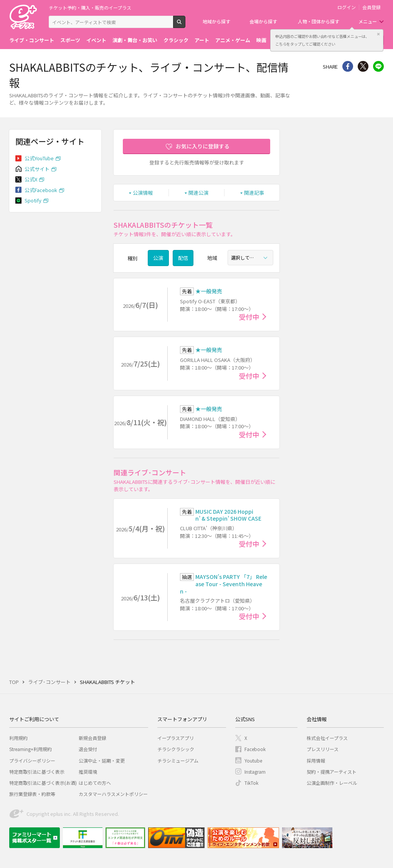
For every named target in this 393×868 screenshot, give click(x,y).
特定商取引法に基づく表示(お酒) (43, 783)
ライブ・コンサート (32, 40)
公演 (158, 258)
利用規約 (18, 738)
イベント (96, 40)
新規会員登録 (92, 738)
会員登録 (372, 7)
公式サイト (37, 169)
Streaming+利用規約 (31, 749)
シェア (348, 66)
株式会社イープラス (327, 738)
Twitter (363, 66)
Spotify (33, 200)
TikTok (251, 783)
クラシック (176, 40)
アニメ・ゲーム (233, 40)
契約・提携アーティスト (332, 772)
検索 (185, 25)
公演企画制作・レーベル (332, 783)
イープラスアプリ (176, 738)
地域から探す (216, 21)
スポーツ (70, 40)
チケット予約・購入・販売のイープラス (90, 7)
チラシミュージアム (178, 760)
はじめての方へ (95, 783)
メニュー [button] (368, 21)
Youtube (253, 760)
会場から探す (263, 21)
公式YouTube (39, 158)
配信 (183, 258)
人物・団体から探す (319, 21)
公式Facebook (41, 190)
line (378, 66)
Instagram (255, 772)
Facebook (255, 749)
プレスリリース (323, 749)
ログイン (347, 7)
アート (202, 40)
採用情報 (316, 760)
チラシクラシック (176, 749)
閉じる (378, 34)
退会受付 (88, 749)
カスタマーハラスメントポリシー (113, 794)
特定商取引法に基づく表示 (37, 772)
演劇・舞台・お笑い (135, 40)
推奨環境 (88, 772)
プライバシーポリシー (32, 760)
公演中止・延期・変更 (102, 760)
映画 (261, 40)
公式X (31, 179)
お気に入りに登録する (203, 146)
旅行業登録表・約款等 (32, 794)
